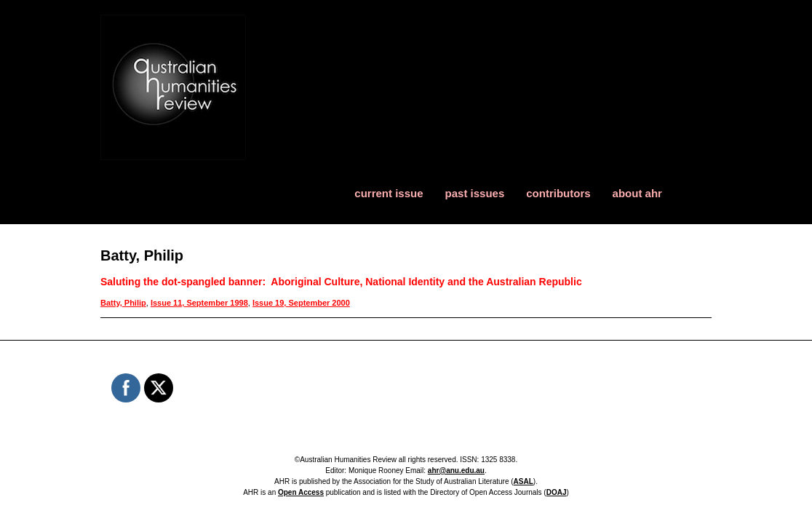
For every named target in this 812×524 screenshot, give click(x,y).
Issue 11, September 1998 (199, 303)
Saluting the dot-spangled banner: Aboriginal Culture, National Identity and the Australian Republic (341, 282)
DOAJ (557, 492)
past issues (475, 193)
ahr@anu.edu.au (456, 471)
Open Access (301, 492)
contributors (558, 193)
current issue (389, 193)
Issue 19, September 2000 (301, 303)
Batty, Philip (123, 303)
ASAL (524, 481)
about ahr (637, 193)
